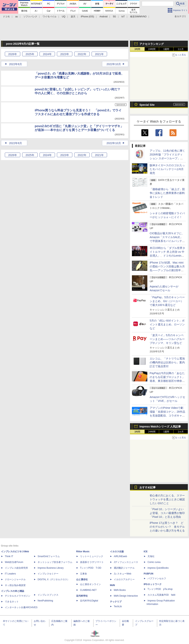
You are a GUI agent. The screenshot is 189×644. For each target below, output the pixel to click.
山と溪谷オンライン (90, 584)
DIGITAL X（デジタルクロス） (54, 579)
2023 (65, 54)
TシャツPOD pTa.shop (160, 589)
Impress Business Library (51, 568)
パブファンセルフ (157, 579)
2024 (47, 54)
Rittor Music (83, 552)
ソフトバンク (30, 17)
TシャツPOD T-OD (91, 568)
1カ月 (181, 49)
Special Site (147, 105)
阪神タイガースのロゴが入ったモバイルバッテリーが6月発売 (167, 169)
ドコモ (6, 17)
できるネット (12, 602)
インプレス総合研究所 (16, 568)
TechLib (118, 606)
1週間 (166, 49)
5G (114, 17)
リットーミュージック (92, 556)
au (16, 17)
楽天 (73, 17)
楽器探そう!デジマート (92, 562)
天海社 (151, 556)
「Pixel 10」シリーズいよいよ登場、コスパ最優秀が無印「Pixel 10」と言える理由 (167, 513)
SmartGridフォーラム (49, 556)
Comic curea (154, 562)
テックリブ (116, 602)
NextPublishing (45, 601)
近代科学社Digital (89, 601)
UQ (64, 17)
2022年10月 (114, 64)
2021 (99, 54)
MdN (112, 585)
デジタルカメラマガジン (18, 596)
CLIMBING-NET (88, 590)
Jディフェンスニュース (126, 562)
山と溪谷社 (82, 579)
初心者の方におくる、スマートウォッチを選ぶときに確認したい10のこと (167, 499)
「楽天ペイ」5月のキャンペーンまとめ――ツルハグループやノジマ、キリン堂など (167, 339)
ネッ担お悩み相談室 (15, 585)
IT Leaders (10, 574)
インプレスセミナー (48, 574)
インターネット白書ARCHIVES (21, 607)
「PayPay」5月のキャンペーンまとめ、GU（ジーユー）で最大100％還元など (167, 301)
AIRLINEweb (120, 556)
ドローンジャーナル (15, 579)
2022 (82, 54)
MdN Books (120, 590)
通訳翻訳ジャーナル (124, 568)
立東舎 (84, 574)
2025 (30, 54)
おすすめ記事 (148, 487)
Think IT (9, 556)
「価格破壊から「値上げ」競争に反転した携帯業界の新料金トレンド (167, 193)
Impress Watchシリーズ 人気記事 (160, 427)
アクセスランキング (152, 44)
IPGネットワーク (153, 584)
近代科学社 (82, 596)
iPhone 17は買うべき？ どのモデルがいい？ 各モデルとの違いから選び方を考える (167, 527)
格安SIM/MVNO (138, 17)
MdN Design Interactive (126, 596)
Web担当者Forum (14, 562)
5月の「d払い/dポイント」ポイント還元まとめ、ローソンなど (167, 324)
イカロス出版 (117, 552)
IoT (123, 17)
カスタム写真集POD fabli (161, 595)
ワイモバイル (50, 17)
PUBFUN (148, 574)
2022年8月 (16, 64)
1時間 (137, 49)
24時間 (152, 49)
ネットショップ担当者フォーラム (55, 562)
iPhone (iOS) (87, 17)
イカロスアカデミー (124, 579)
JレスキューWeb (122, 574)
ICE (146, 552)
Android (103, 17)
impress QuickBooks (158, 568)
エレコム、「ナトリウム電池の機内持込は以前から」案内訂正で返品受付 (167, 362)
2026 (12, 54)
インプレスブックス (48, 595)
